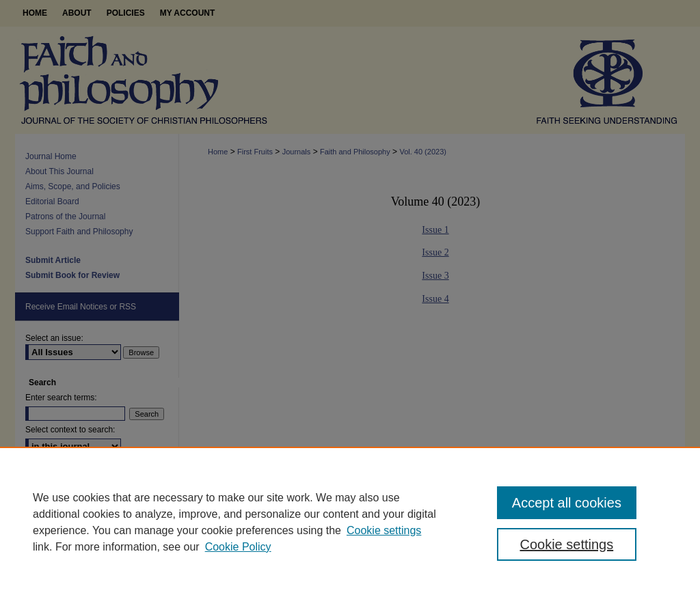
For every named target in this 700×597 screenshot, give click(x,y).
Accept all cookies (567, 503)
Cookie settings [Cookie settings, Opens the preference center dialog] (566, 544)
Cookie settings (384, 530)
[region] (350, 522)
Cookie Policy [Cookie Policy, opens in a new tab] (238, 547)
